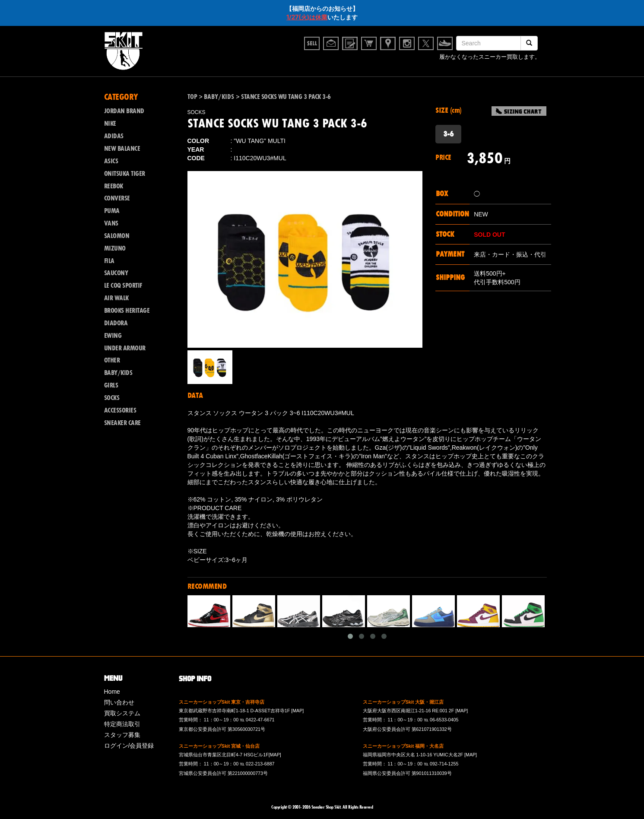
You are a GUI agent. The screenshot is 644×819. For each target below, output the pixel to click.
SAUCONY (116, 273)
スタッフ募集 (122, 735)
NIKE (110, 124)
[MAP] (297, 711)
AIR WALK (116, 298)
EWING (113, 336)
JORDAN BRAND (124, 111)
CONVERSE (117, 198)
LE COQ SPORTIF (123, 286)
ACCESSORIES (120, 410)
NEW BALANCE (122, 149)
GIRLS (111, 385)
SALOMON (117, 236)
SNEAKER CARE (122, 423)
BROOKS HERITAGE (127, 311)
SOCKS (112, 398)
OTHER (112, 360)
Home (112, 692)
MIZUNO (115, 248)
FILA (109, 261)
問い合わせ (119, 702)
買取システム (122, 713)
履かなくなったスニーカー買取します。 (490, 58)
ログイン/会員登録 (129, 746)
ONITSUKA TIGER (125, 174)
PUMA (112, 211)
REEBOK (114, 186)
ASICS (111, 161)
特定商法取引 (122, 724)
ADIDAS (114, 136)
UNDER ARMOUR (125, 348)
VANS (111, 223)
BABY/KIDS (118, 373)
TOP (192, 97)
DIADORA (116, 323)
